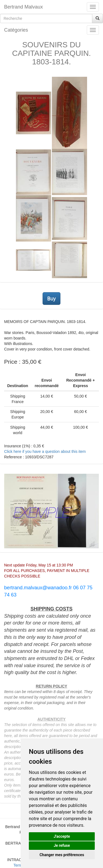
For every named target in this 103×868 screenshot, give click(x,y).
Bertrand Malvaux (23, 7)
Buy (51, 299)
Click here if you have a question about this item (45, 451)
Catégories (16, 30)
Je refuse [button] (62, 845)
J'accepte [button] (62, 836)
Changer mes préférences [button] (62, 855)
